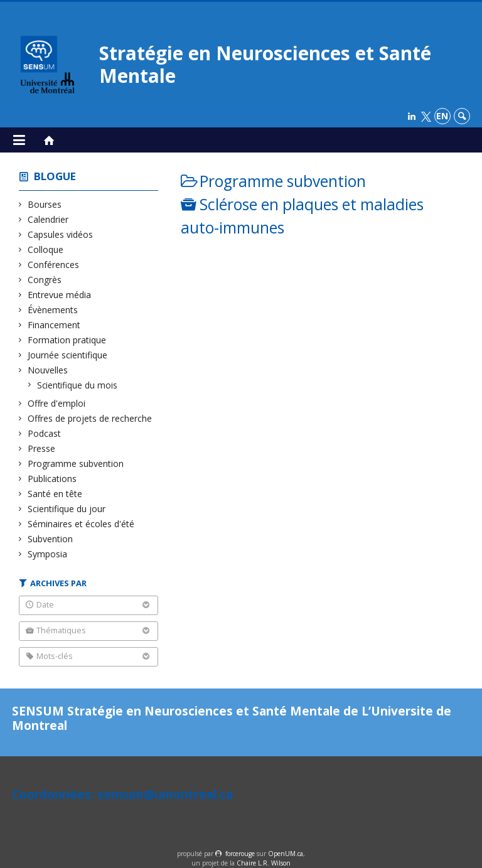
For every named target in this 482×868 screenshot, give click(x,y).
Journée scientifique (68, 355)
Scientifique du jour (67, 509)
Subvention (51, 539)
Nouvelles (48, 370)
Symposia (48, 554)
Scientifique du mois (78, 385)
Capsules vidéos (61, 234)
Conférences (54, 265)
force (240, 854)
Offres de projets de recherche (90, 418)
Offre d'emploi (57, 403)
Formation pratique (67, 340)
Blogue (55, 176)
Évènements (53, 310)
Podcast (45, 433)
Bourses (45, 204)
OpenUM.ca (286, 854)
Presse (42, 448)
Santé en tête (55, 494)
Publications (52, 479)
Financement (54, 325)
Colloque (46, 249)
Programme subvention (76, 463)
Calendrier (48, 219)
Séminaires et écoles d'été (81, 524)
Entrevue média (60, 295)
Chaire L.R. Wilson (264, 863)
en (442, 116)
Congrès (45, 280)
